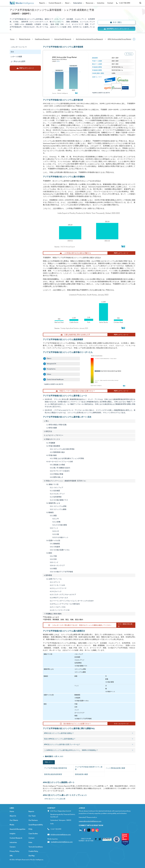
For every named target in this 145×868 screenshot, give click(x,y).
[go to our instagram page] (97, 830)
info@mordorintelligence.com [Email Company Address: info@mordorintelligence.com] (61, 834)
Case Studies (33, 834)
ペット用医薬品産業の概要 (115, 768)
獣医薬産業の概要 (81, 774)
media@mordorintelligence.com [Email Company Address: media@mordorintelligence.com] (62, 842)
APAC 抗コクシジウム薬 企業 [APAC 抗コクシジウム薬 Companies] (55, 799)
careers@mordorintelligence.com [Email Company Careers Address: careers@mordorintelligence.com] (90, 821)
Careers (13, 847)
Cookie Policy (33, 851)
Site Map (32, 856)
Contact (110, 3)
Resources (90, 3)
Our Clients (14, 820)
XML (11, 856)
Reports (42, 3)
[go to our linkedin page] (80, 830)
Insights (12, 834)
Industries (101, 3)
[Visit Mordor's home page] (22, 3)
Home (12, 811)
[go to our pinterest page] (93, 830)
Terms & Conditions (36, 847)
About (68, 3)
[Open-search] (141, 3)
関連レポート (49, 762)
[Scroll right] (134, 39)
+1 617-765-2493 (123, 3)
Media (12, 825)
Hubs (30, 842)
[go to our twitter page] (89, 830)
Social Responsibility (36, 825)
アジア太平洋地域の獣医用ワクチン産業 (89, 768)
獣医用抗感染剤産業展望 (53, 774)
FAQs (30, 829)
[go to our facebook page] (85, 830)
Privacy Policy (14, 851)
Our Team (32, 816)
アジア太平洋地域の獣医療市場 (55, 768)
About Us (13, 816)
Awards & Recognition (18, 829)
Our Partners (33, 820)
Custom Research (55, 3)
